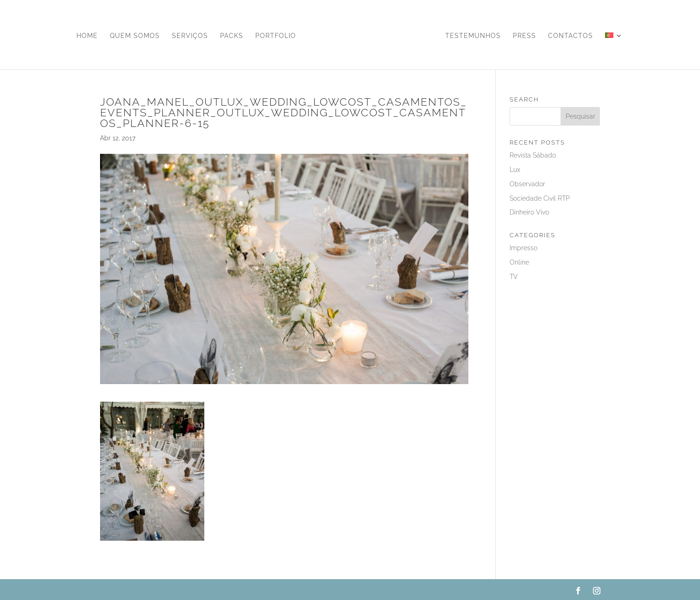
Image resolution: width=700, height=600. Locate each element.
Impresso (523, 248)
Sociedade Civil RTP (540, 198)
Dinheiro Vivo (529, 212)
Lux (515, 170)
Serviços (190, 36)
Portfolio (276, 36)
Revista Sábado (533, 155)
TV (514, 277)
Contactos (571, 36)
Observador (527, 184)
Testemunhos (473, 36)
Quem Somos (135, 36)
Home (87, 36)
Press (524, 36)
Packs (232, 36)
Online (519, 262)
